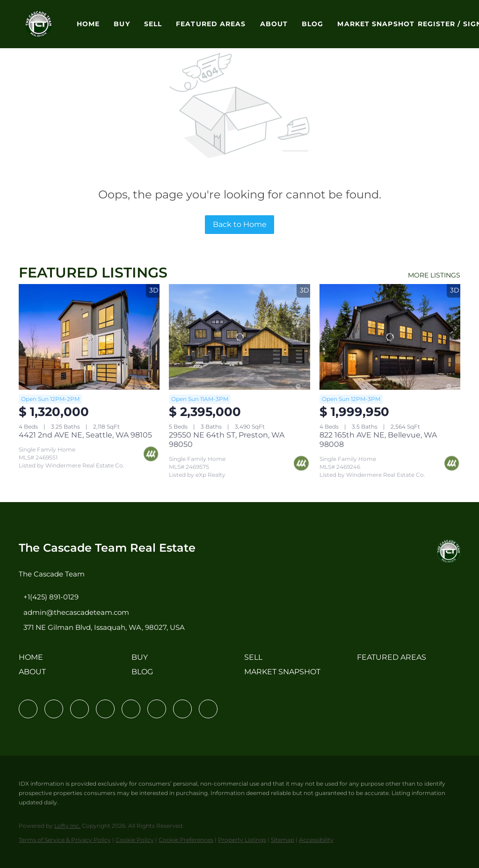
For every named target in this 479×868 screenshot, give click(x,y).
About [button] (274, 24)
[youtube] (157, 709)
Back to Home (240, 224)
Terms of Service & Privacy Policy (65, 840)
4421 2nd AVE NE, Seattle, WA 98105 (85, 435)
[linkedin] (54, 709)
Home (88, 24)
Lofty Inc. (67, 826)
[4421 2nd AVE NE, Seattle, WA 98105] (89, 337)
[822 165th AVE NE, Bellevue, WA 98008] (390, 337)
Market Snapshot (376, 24)
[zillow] (105, 709)
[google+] (208, 709)
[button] (39, 24)
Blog (312, 24)
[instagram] (131, 709)
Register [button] (437, 24)
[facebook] (28, 709)
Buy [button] (122, 24)
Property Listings (242, 840)
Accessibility (316, 840)
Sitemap (283, 840)
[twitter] (80, 709)
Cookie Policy (135, 840)
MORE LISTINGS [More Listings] (434, 275)
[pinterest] (182, 709)
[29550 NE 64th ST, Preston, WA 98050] (239, 337)
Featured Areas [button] (211, 24)
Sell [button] (153, 24)
